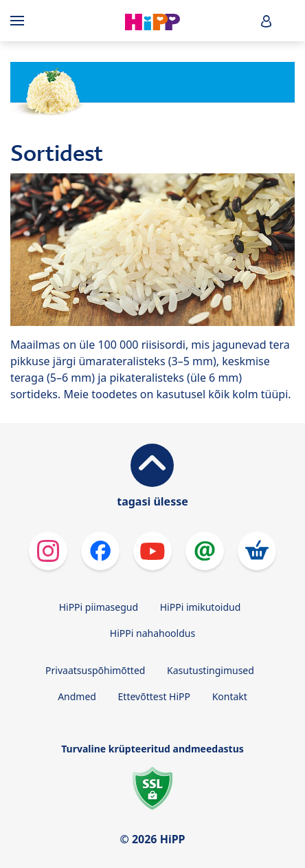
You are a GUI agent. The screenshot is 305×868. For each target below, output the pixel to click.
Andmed (77, 696)
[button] (267, 21)
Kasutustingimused (211, 670)
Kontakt (230, 696)
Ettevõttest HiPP (154, 696)
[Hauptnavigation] (20, 21)
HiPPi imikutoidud (201, 607)
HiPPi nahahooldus (152, 633)
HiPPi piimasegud (99, 607)
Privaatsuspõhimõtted (95, 670)
